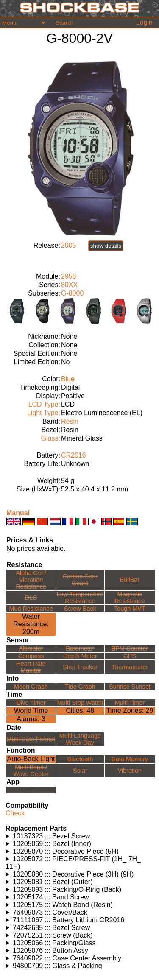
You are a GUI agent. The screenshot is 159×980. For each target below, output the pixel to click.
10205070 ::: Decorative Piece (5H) (66, 851)
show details (106, 246)
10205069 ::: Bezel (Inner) (52, 844)
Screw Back (80, 609)
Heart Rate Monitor (31, 667)
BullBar (130, 580)
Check (15, 813)
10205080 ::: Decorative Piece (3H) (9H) (73, 874)
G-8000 (72, 293)
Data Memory (130, 759)
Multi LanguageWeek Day (80, 739)
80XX (69, 285)
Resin (70, 421)
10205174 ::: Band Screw (51, 897)
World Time (31, 711)
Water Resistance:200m (31, 624)
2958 (69, 276)
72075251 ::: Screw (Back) (53, 935)
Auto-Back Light (31, 759)
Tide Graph (80, 687)
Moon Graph (31, 687)
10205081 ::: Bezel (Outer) (53, 882)
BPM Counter (130, 648)
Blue (68, 379)
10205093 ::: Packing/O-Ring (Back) (67, 889)
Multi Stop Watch (80, 703)
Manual (18, 513)
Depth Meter (80, 656)
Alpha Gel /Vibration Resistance (31, 580)
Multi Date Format (31, 739)
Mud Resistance (31, 609)
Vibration (130, 771)
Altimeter (31, 648)
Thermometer (130, 667)
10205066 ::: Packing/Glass (54, 943)
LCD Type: (44, 404)
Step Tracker (80, 667)
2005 (69, 245)
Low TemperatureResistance (80, 597)
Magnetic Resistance (130, 597)
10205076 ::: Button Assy (50, 951)
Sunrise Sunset (130, 687)
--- (31, 790)
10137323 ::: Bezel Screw (51, 836)
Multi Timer (130, 703)
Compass (31, 656)
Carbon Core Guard (80, 580)
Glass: (51, 438)
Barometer (80, 648)
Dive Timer (31, 703)
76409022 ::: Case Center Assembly (67, 958)
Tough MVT (130, 609)
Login (144, 22)
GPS (130, 656)
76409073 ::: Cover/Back (50, 912)
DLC (31, 597)
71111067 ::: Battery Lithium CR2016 (68, 920)
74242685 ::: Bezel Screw (51, 928)
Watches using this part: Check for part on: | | (81, 836)
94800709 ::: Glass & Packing (57, 966)
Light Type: (44, 413)
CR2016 (74, 455)
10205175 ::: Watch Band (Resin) (63, 905)
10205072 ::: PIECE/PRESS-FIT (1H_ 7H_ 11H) (73, 863)
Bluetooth (80, 759)
